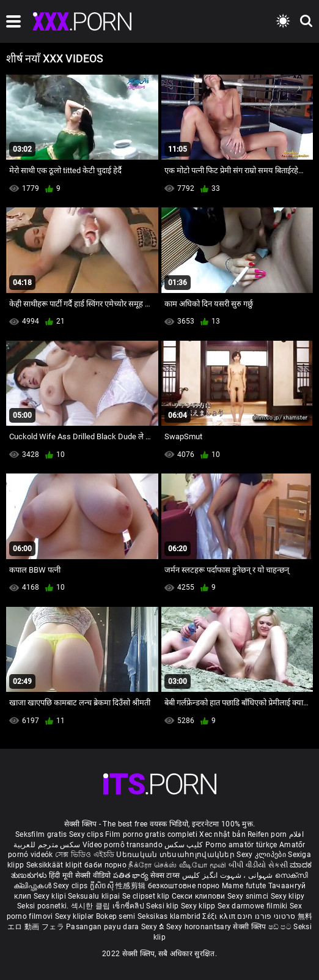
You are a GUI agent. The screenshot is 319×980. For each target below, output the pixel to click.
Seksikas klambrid (170, 916)
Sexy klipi (51, 896)
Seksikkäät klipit (55, 865)
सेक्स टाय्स (166, 875)
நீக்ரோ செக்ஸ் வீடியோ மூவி (177, 865)
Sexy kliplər (75, 916)
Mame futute (244, 886)
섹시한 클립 (92, 906)
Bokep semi (116, 916)
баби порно (105, 865)
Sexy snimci (249, 896)
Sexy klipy (288, 896)
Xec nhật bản (222, 834)
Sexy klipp (199, 906)
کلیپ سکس (184, 845)
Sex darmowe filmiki (253, 906)
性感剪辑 (132, 886)
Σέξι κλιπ (220, 916)
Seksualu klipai (95, 896)
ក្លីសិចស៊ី (103, 886)
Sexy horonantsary (200, 927)
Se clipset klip (147, 896)
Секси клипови (200, 896)
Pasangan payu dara (104, 927)
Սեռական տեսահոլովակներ (176, 855)
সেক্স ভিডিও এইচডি (85, 855)
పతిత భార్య (132, 875)
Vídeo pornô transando (123, 845)
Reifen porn (267, 834)
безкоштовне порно (184, 886)
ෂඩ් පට (281, 927)
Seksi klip (163, 906)
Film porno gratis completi (151, 834)
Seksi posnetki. (44, 906)
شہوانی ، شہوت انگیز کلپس (229, 875)
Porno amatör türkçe (241, 845)
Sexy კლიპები (262, 855)
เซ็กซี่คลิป (129, 906)
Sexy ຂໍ (154, 927)
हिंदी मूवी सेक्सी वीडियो (80, 875)
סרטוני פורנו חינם (266, 916)
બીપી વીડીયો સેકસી (258, 865)
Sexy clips (87, 834)
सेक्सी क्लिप (250, 927)
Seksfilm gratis (41, 834)
